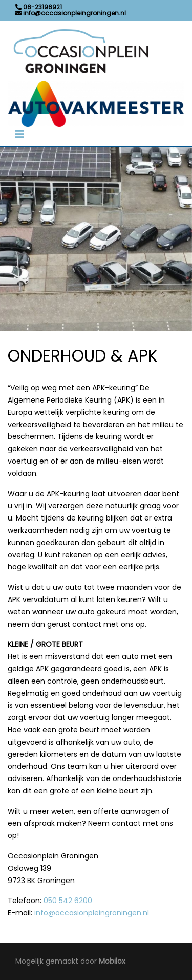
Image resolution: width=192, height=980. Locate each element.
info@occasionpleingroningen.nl (92, 913)
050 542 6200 (68, 901)
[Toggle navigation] (19, 134)
